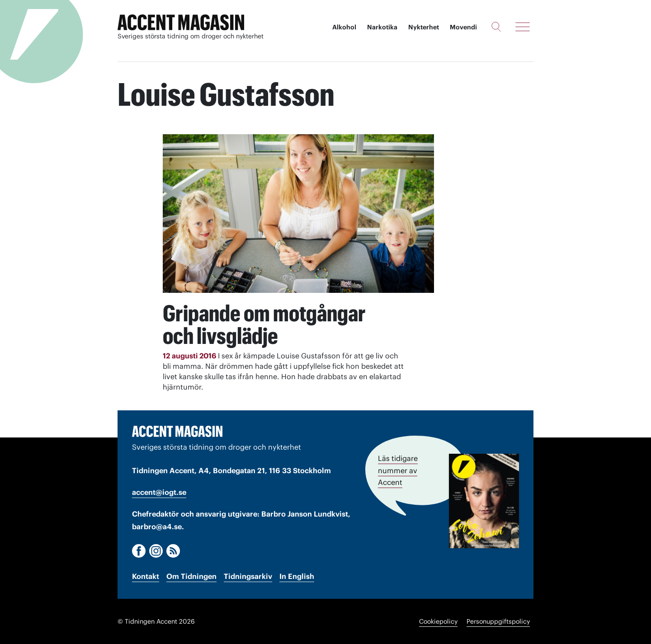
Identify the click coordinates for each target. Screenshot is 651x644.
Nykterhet (424, 27)
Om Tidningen (191, 576)
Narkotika (382, 27)
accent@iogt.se (159, 492)
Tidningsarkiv (248, 576)
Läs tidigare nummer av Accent (398, 470)
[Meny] (523, 27)
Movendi (463, 27)
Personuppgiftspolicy (498, 621)
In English (297, 576)
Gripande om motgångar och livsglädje (264, 324)
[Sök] (496, 27)
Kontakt (146, 576)
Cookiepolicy (438, 621)
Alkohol (344, 27)
